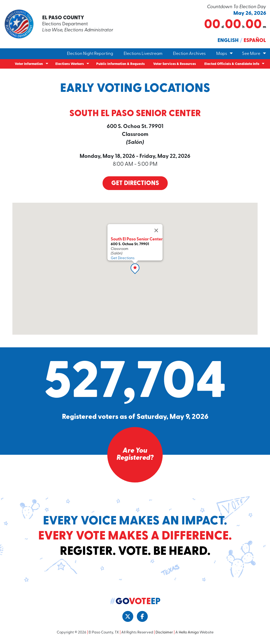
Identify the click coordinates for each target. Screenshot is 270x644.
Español (255, 41)
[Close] (156, 231)
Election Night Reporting (90, 54)
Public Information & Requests (120, 64)
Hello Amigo (189, 633)
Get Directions (135, 184)
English (228, 41)
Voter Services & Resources (175, 64)
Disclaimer (164, 633)
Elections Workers (70, 64)
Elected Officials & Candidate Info (232, 64)
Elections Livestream (143, 54)
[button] (135, 269)
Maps (222, 54)
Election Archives (189, 54)
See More (251, 54)
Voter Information (29, 64)
